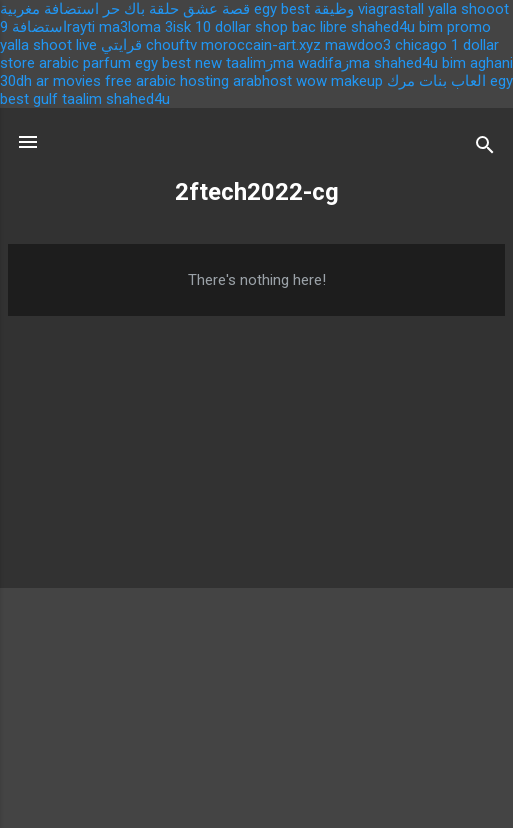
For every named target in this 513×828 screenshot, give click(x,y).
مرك (401, 81)
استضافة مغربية (49, 9)
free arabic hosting (167, 81)
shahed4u (383, 27)
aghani (491, 63)
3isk (178, 27)
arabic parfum (85, 63)
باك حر (124, 9)
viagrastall (391, 9)
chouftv (171, 45)
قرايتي (121, 45)
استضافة (39, 27)
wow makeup (339, 81)
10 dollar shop (241, 27)
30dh (16, 81)
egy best (282, 9)
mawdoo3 (358, 45)
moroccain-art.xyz (261, 45)
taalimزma (260, 63)
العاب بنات (452, 81)
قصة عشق (216, 9)
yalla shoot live (48, 45)
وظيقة (334, 9)
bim (454, 63)
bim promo (455, 27)
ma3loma (130, 27)
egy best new (178, 63)
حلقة (164, 9)
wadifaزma (334, 63)
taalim (82, 99)
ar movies (68, 81)
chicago (421, 45)
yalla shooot (468, 9)
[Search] (485, 148)
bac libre (319, 27)
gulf (45, 99)
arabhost (262, 81)
